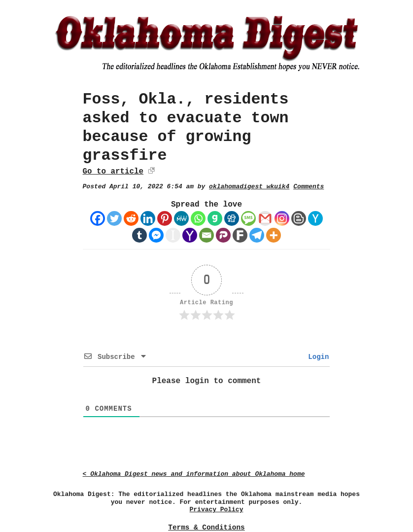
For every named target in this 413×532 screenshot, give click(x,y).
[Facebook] (98, 218)
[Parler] (223, 235)
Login (316, 357)
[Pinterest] (165, 218)
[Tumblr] (139, 235)
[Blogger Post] (299, 218)
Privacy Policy (217, 510)
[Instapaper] (173, 235)
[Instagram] (282, 218)
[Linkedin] (148, 218)
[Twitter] (114, 218)
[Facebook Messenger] (156, 235)
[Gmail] (265, 218)
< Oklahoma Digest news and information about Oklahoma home (194, 474)
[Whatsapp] (198, 218)
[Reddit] (131, 218)
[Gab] (215, 218)
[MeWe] (181, 218)
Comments (309, 187)
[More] (274, 235)
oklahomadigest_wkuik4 (249, 187)
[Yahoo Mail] (190, 235)
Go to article (113, 172)
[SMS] (248, 218)
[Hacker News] (315, 218)
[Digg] (232, 218)
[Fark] (240, 235)
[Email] (206, 235)
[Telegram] (257, 235)
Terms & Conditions (206, 528)
